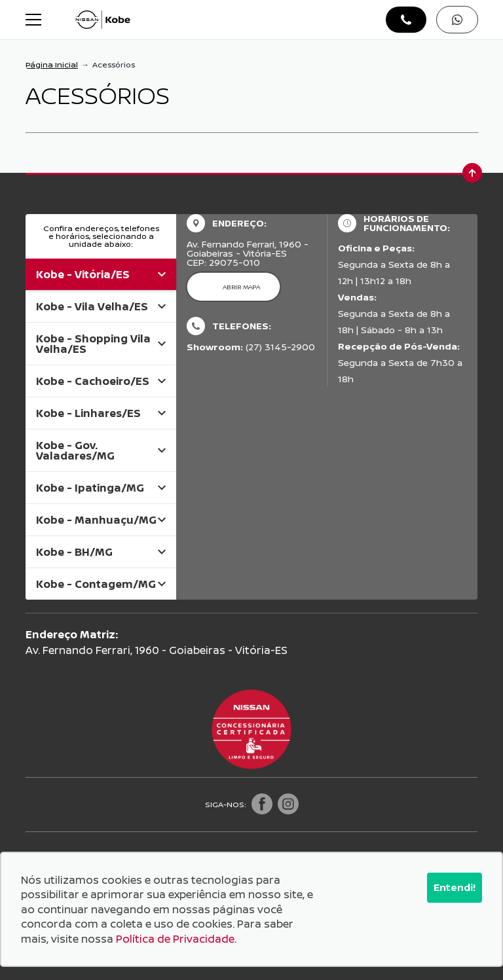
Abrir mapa (241, 287)
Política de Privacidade (175, 939)
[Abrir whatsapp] (457, 20)
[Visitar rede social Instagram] (288, 805)
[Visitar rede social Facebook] (262, 805)
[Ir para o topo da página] (472, 173)
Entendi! (455, 887)
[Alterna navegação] (35, 20)
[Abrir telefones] (406, 20)
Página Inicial (52, 64)
